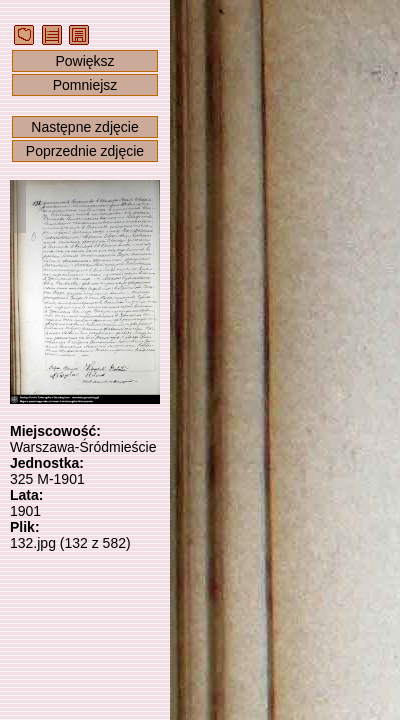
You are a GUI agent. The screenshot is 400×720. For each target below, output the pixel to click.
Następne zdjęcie (84, 127)
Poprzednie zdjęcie (85, 151)
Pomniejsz (85, 85)
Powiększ (84, 61)
